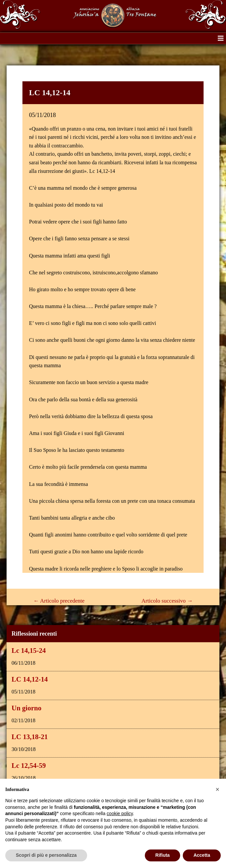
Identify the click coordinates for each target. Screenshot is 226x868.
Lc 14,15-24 (29, 651)
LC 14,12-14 (30, 679)
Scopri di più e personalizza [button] (46, 855)
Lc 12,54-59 (29, 766)
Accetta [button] (202, 855)
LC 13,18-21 (30, 737)
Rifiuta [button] (163, 855)
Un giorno (26, 708)
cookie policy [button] (120, 813)
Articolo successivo (167, 601)
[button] (221, 38)
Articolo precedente (59, 601)
